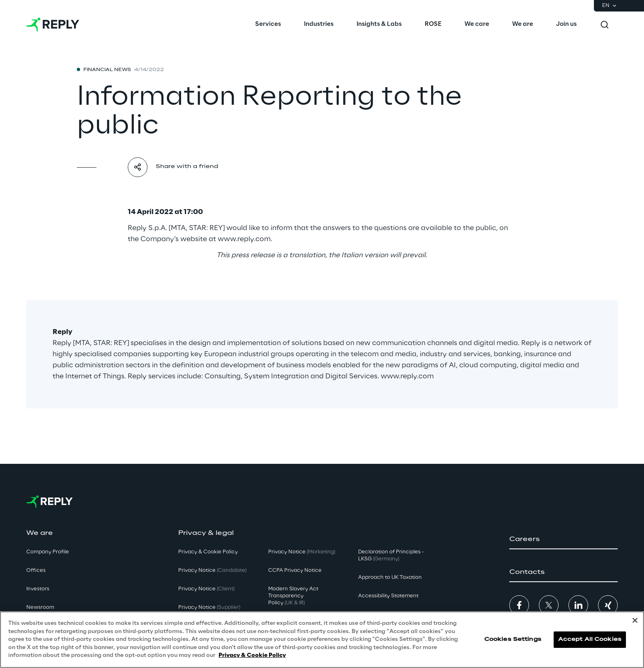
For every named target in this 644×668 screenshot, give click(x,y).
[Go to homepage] (53, 25)
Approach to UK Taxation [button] (390, 577)
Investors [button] (38, 589)
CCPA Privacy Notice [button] (295, 570)
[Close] (635, 620)
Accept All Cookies (590, 639)
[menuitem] (268, 25)
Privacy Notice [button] (212, 570)
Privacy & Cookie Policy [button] (208, 552)
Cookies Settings (513, 639)
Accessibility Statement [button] (388, 596)
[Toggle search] (605, 25)
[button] (563, 539)
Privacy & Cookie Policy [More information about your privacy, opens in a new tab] (252, 655)
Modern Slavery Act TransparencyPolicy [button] (293, 596)
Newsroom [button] (40, 607)
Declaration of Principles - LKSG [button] (391, 555)
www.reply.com (244, 239)
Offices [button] (36, 570)
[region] (322, 640)
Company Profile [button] (48, 552)
